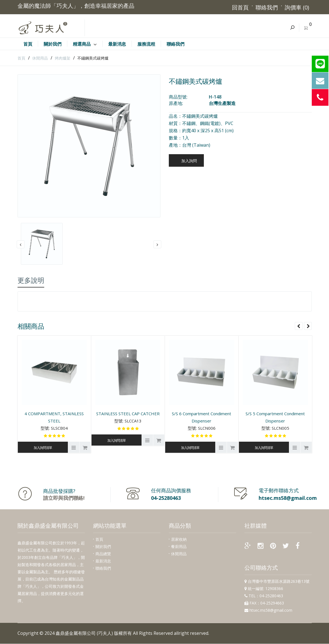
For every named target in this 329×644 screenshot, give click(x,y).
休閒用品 (40, 58)
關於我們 (103, 546)
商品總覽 (103, 554)
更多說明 (31, 280)
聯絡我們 (266, 7)
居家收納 (179, 539)
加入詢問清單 (43, 448)
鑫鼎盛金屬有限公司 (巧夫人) (84, 633)
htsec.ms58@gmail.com (288, 498)
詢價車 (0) (297, 7)
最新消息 (103, 561)
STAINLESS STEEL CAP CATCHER (128, 414)
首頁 (21, 58)
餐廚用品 (179, 546)
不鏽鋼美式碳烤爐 (93, 58)
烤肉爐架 (63, 58)
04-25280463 (166, 498)
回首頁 (240, 7)
